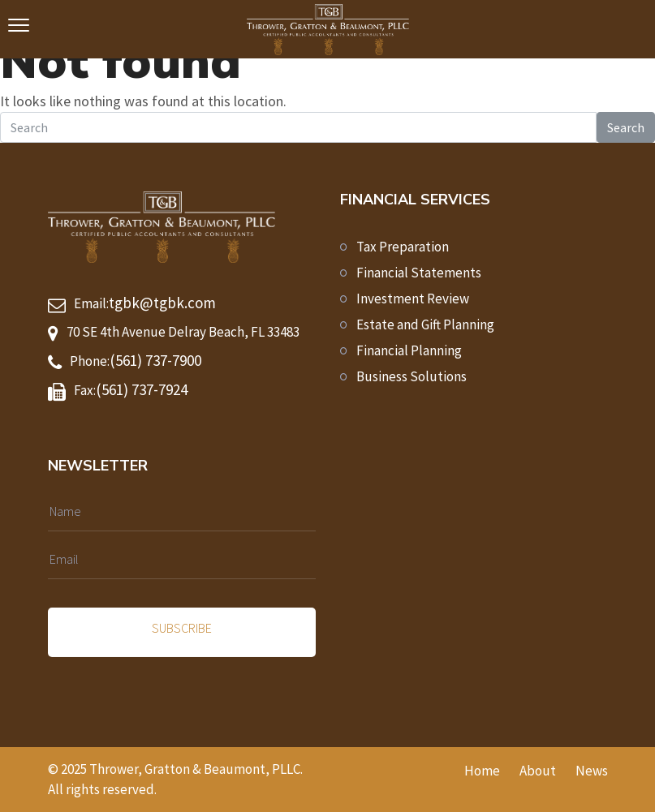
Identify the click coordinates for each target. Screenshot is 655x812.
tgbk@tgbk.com (162, 303)
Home (482, 771)
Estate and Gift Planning (425, 324)
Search (626, 127)
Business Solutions (412, 376)
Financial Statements (419, 273)
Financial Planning (409, 350)
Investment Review (413, 299)
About (538, 771)
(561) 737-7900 (155, 360)
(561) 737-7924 (142, 389)
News (592, 771)
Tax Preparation (403, 247)
